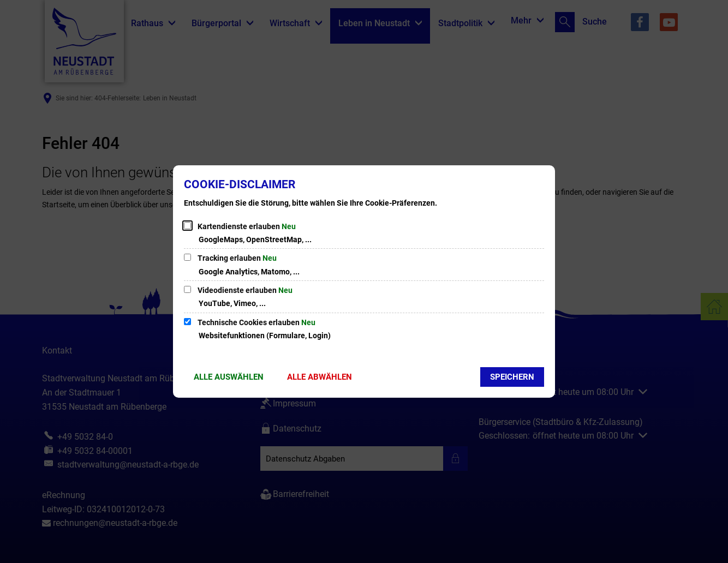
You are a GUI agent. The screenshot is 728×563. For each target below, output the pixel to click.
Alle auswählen (229, 377)
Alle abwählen (320, 377)
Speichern (512, 377)
